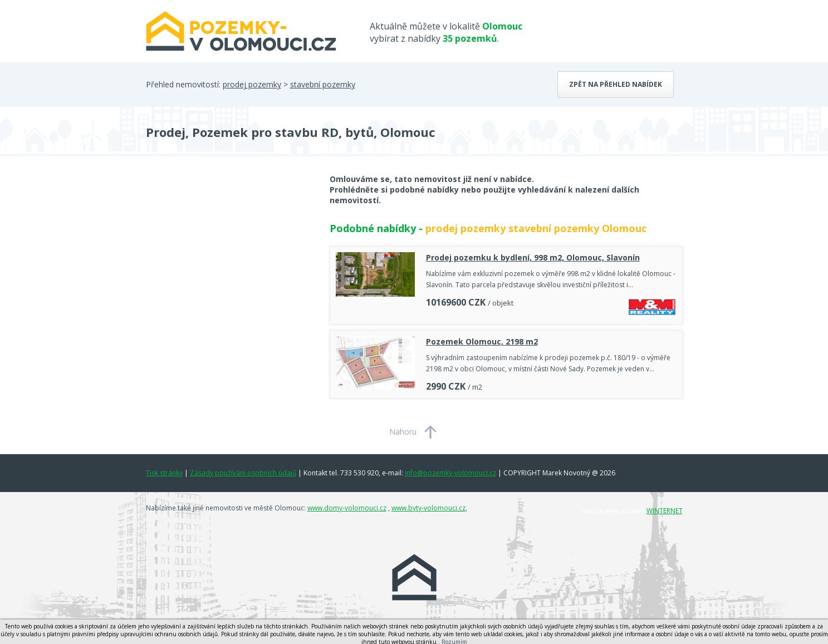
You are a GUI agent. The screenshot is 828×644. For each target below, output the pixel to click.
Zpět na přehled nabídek (616, 84)
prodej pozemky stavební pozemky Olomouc (536, 228)
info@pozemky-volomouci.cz (450, 473)
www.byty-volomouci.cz (428, 508)
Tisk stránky (164, 473)
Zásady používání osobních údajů (243, 473)
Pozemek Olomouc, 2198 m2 (482, 341)
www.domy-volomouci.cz (347, 508)
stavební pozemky (323, 84)
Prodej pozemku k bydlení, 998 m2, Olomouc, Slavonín (533, 257)
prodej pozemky (252, 84)
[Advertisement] (229, 263)
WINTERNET (665, 511)
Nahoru (403, 432)
